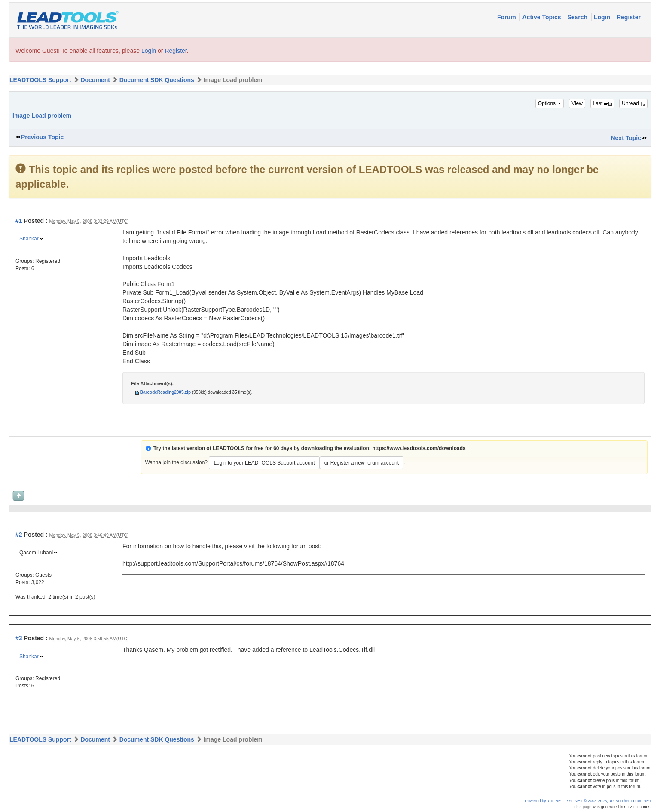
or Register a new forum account (362, 463)
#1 (19, 221)
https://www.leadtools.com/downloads (419, 448)
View (577, 103)
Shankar (29, 239)
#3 (19, 638)
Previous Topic (42, 137)
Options (550, 103)
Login (603, 17)
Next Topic (626, 138)
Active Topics (542, 17)
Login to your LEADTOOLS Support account (264, 463)
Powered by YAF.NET (544, 801)
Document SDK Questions (157, 80)
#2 (19, 535)
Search (578, 17)
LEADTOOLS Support (40, 80)
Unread (633, 103)
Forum (507, 17)
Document (95, 80)
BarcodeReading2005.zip (165, 392)
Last (602, 103)
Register (629, 17)
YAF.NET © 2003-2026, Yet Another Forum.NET (609, 801)
